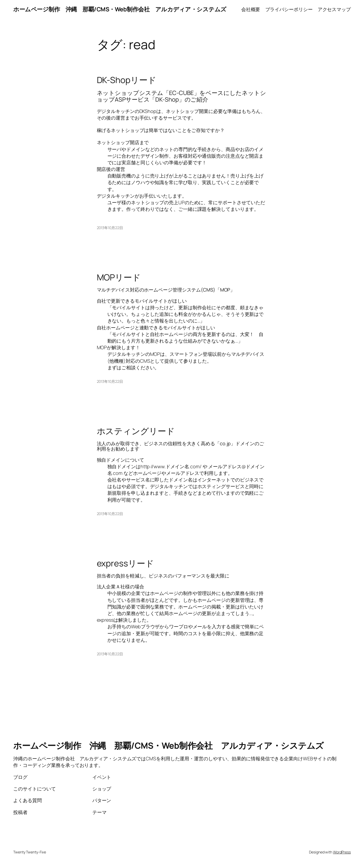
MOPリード (119, 277)
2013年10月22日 (110, 228)
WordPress (342, 852)
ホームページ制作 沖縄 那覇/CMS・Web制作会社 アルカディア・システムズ (120, 9)
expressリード (125, 563)
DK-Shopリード (127, 80)
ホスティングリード (136, 431)
